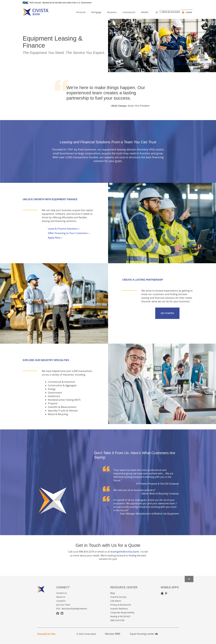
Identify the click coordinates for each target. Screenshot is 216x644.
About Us (61, 597)
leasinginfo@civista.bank (125, 552)
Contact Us (62, 593)
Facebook (58, 614)
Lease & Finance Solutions (63, 229)
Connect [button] (63, 587)
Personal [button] (76, 12)
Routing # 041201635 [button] (120, 616)
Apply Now (54, 238)
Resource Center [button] (124, 587)
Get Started (167, 313)
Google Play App (167, 593)
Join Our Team (63, 605)
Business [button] (107, 12)
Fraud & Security (118, 597)
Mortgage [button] (92, 12)
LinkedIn (62, 613)
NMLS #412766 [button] (117, 620)
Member (113, 634)
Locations (61, 601)
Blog (112, 593)
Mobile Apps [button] (170, 587)
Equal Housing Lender (144, 634)
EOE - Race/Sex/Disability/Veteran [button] (72, 609)
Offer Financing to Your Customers (68, 233)
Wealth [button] (140, 12)
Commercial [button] (124, 12)
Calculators (116, 601)
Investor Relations (119, 609)
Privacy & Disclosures (121, 605)
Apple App (162, 593)
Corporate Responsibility (122, 612)
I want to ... (183, 640)
